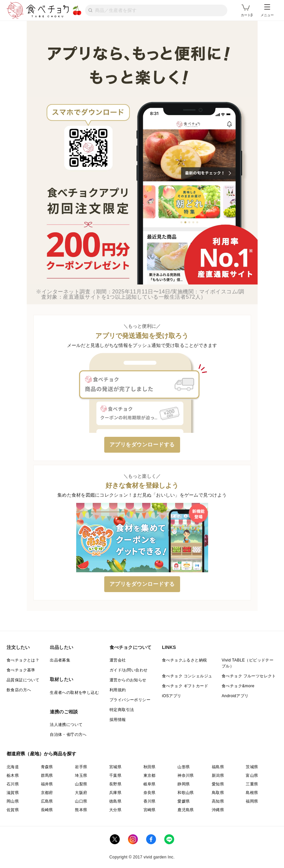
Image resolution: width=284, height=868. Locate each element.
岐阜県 (150, 784)
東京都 (150, 775)
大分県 (115, 810)
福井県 (47, 784)
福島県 (218, 767)
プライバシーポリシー (130, 700)
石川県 (13, 784)
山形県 (184, 767)
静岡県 (184, 784)
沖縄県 (218, 810)
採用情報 (118, 720)
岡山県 (13, 801)
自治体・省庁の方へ (68, 735)
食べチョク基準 (21, 670)
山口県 (81, 801)
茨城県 (252, 767)
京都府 (47, 793)
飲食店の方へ (19, 690)
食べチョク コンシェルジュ (187, 676)
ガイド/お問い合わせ (128, 670)
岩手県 (81, 767)
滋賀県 (13, 793)
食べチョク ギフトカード (185, 686)
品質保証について (23, 680)
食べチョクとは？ (23, 660)
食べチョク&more (238, 686)
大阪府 (81, 793)
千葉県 (115, 775)
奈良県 (150, 793)
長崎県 (47, 810)
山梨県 (81, 784)
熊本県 (81, 810)
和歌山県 (186, 793)
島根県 (252, 793)
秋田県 (150, 767)
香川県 (150, 801)
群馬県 (47, 775)
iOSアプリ (172, 696)
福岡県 (252, 801)
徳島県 (115, 801)
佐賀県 (13, 810)
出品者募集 (60, 660)
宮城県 (115, 767)
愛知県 (218, 784)
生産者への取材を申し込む (74, 693)
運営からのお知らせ (128, 680)
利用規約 (118, 690)
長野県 (115, 784)
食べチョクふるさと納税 (184, 660)
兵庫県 (115, 793)
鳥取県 (218, 793)
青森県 (47, 767)
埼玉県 (81, 775)
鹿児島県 (186, 810)
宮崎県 (150, 810)
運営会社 (118, 660)
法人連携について (66, 725)
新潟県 (218, 775)
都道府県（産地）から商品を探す (42, 754)
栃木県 (13, 775)
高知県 (218, 801)
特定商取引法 (122, 710)
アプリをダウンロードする (142, 445)
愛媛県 (184, 801)
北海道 (13, 767)
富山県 (252, 775)
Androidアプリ (235, 696)
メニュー (267, 11)
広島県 (47, 801)
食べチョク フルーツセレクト (249, 676)
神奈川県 (186, 775)
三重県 (252, 784)
